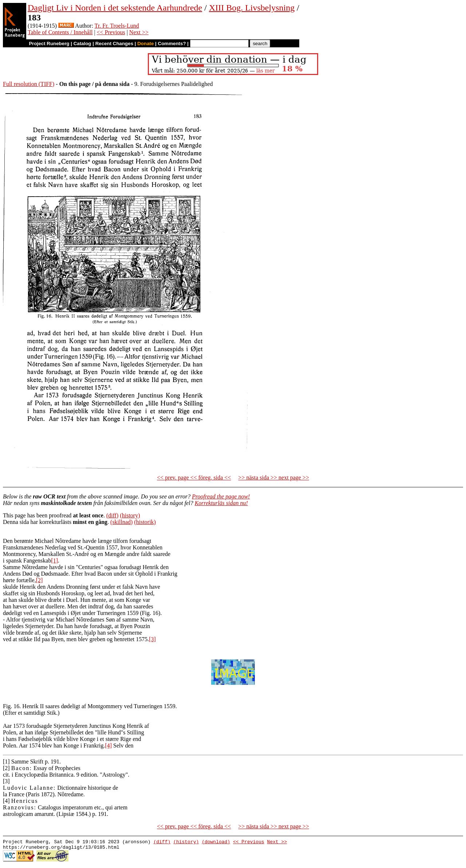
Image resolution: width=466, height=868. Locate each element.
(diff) (112, 515)
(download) (216, 843)
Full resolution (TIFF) (29, 84)
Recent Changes (114, 44)
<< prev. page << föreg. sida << (194, 478)
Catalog (82, 44)
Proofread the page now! (221, 496)
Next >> (139, 32)
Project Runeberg (49, 44)
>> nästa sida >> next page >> (274, 478)
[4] (108, 745)
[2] (40, 580)
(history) (130, 515)
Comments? (172, 44)
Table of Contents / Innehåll (60, 32)
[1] (54, 561)
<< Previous (111, 32)
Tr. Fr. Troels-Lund (117, 26)
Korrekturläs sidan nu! (221, 503)
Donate (145, 44)
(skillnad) (121, 522)
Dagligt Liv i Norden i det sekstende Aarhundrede (115, 8)
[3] (152, 639)
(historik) (145, 522)
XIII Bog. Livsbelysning (252, 8)
